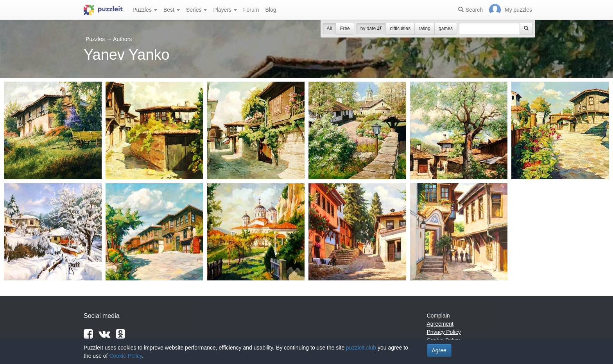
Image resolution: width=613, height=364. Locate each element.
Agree (439, 350)
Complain (438, 316)
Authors (122, 39)
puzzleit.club (361, 348)
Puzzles (145, 10)
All (329, 29)
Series (197, 10)
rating (425, 29)
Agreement (440, 324)
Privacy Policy (444, 332)
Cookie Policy (125, 356)
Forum (251, 10)
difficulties (400, 29)
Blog (271, 10)
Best (172, 10)
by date (371, 29)
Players (225, 10)
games (446, 29)
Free (345, 29)
